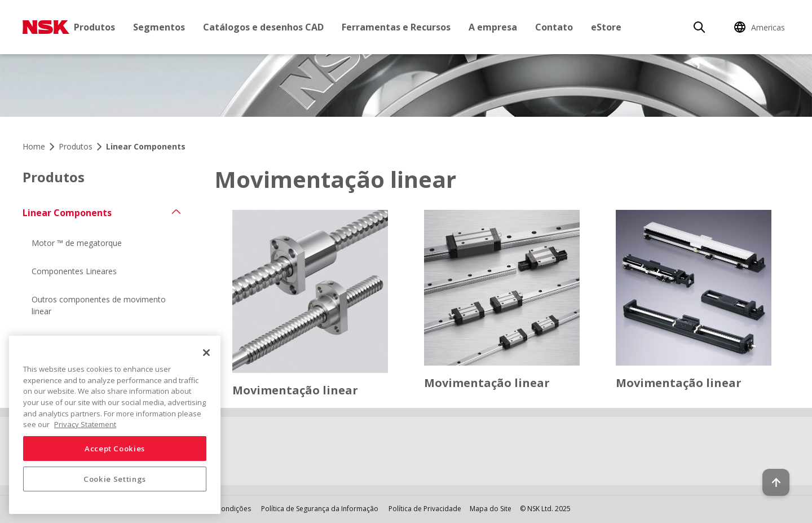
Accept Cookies (115, 449)
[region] (115, 425)
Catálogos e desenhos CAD (263, 27)
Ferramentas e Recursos (396, 27)
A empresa (493, 27)
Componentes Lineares (74, 271)
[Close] (206, 353)
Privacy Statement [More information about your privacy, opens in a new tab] (85, 424)
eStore (606, 27)
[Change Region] (761, 27)
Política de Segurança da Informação (320, 509)
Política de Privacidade (425, 509)
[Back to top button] (776, 482)
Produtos (94, 27)
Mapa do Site (491, 509)
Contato (554, 27)
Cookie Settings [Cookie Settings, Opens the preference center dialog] (115, 479)
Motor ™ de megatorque (77, 243)
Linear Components (67, 213)
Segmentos (159, 27)
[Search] (699, 27)
